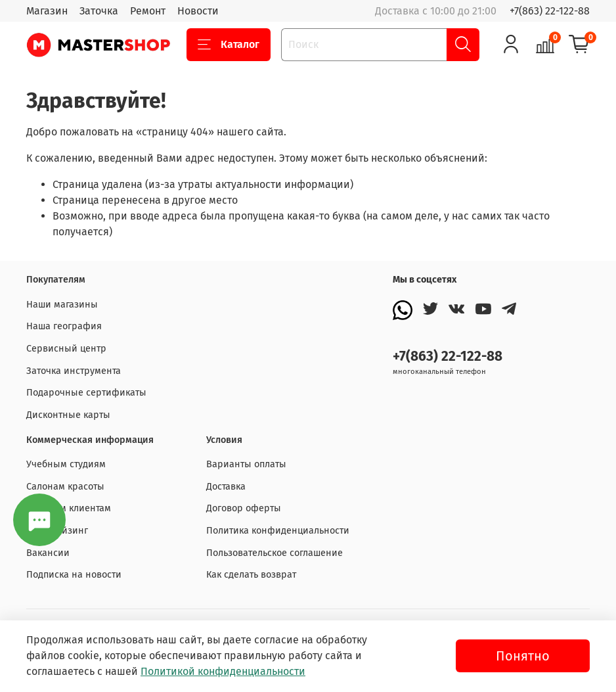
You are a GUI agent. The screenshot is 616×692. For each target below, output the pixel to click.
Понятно (523, 656)
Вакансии (48, 553)
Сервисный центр (66, 349)
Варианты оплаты (246, 464)
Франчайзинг (57, 531)
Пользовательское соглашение (275, 553)
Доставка (226, 487)
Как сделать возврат (251, 575)
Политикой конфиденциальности (223, 671)
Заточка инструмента (74, 371)
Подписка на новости (74, 575)
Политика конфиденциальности (278, 531)
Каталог (229, 45)
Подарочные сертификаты (86, 393)
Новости (198, 11)
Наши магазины (62, 305)
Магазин (47, 11)
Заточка (99, 11)
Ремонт (148, 11)
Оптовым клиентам (69, 508)
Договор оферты (244, 508)
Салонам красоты (65, 487)
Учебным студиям (66, 464)
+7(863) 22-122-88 (550, 11)
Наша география (64, 326)
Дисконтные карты (68, 415)
